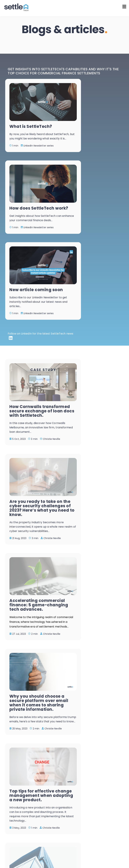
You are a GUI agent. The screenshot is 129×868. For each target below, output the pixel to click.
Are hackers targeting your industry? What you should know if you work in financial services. (30, 624)
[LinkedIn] (11, 250)
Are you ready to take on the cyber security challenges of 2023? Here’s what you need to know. (96, 315)
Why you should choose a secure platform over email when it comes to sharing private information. (95, 417)
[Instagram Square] (17, 821)
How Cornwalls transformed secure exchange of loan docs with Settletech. (32, 313)
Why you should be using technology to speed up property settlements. (95, 515)
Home (54, 41)
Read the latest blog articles (104, 811)
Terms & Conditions (113, 841)
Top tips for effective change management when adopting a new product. (32, 517)
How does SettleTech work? (96, 116)
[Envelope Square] (36, 821)
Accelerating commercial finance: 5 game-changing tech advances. (32, 413)
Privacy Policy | (89, 841)
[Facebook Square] (8, 821)
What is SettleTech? (31, 114)
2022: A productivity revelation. (95, 615)
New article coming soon (30, 195)
